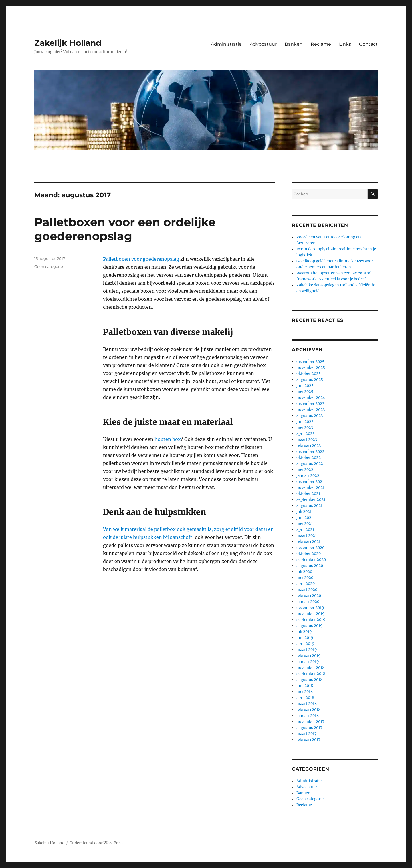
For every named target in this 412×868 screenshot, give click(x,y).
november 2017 (310, 722)
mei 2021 (305, 524)
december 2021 (310, 482)
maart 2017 (307, 734)
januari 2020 (308, 602)
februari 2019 (309, 656)
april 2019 (305, 644)
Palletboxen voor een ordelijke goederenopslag (125, 229)
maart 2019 (307, 650)
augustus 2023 (310, 416)
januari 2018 (308, 716)
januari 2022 (308, 476)
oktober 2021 (308, 494)
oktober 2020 (309, 554)
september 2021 (311, 500)
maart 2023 (307, 440)
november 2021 (310, 488)
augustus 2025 (310, 380)
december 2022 (310, 452)
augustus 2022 (310, 464)
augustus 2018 (309, 680)
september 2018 (311, 674)
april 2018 (305, 698)
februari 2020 (309, 596)
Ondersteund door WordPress (97, 843)
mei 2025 (305, 392)
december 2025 (310, 362)
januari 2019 (308, 662)
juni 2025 (305, 386)
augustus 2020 (310, 566)
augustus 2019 (310, 626)
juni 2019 (305, 638)
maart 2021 (307, 536)
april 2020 (306, 584)
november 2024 (311, 398)
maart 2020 (307, 590)
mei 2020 (305, 578)
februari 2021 (308, 542)
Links (345, 44)
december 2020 (310, 548)
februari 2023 (309, 446)
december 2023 (310, 404)
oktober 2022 (309, 458)
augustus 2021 (309, 506)
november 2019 (311, 614)
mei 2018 (305, 692)
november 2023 (311, 410)
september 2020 (311, 560)
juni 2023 (305, 422)
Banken (294, 44)
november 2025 (311, 368)
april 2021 (305, 530)
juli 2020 (304, 572)
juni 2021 (305, 518)
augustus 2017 (309, 728)
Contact (368, 44)
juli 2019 (304, 632)
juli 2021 (304, 512)
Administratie (226, 44)
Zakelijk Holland (68, 43)
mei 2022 (305, 470)
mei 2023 (305, 428)
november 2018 (310, 668)
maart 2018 (307, 704)
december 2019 (310, 608)
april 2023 (305, 434)
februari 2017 (308, 740)
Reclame (321, 44)
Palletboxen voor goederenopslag (141, 259)
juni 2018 (305, 686)
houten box (168, 439)
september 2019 (311, 620)
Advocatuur (263, 44)
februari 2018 (308, 710)
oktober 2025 (309, 374)
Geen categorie (49, 266)
